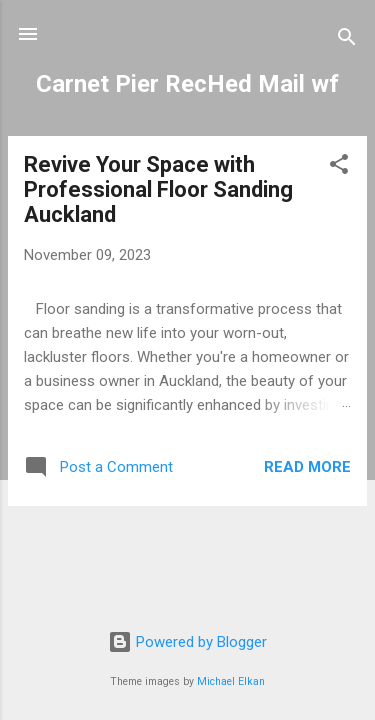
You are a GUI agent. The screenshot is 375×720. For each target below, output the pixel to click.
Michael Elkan (231, 681)
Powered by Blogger (187, 642)
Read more (307, 467)
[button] (339, 167)
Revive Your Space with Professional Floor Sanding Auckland (158, 189)
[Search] (347, 40)
